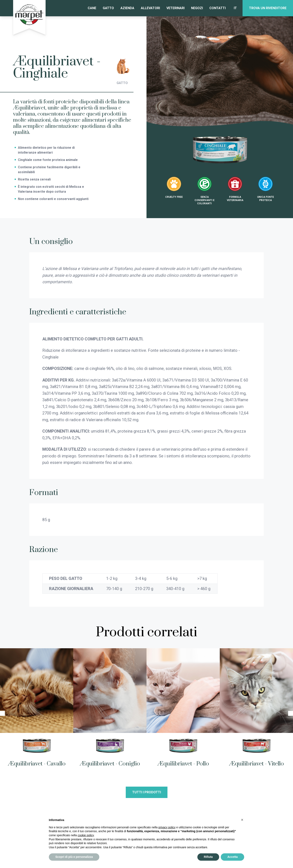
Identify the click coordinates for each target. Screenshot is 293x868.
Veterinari (175, 8)
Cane (92, 8)
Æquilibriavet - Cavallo (37, 764)
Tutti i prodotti (147, 792)
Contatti (218, 8)
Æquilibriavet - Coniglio (110, 764)
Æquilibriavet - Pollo (183, 764)
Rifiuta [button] (208, 857)
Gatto (108, 8)
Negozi (197, 8)
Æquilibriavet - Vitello (256, 764)
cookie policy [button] (86, 835)
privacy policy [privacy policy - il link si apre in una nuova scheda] (167, 827)
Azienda (127, 8)
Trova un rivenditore (268, 8)
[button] (242, 820)
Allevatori (150, 8)
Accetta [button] (232, 857)
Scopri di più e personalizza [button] (74, 857)
